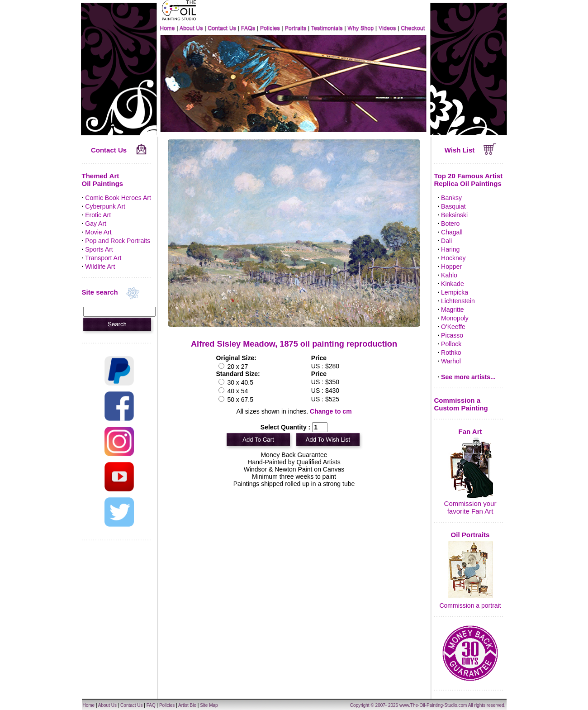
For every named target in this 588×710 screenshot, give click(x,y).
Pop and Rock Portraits (118, 241)
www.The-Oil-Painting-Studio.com (433, 705)
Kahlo (449, 275)
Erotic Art (98, 215)
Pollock (451, 344)
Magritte (453, 310)
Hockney (453, 258)
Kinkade (453, 284)
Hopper (451, 267)
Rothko (451, 353)
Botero (450, 224)
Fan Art (470, 431)
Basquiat (453, 206)
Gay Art (96, 224)
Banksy (451, 198)
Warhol (451, 361)
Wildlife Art (100, 267)
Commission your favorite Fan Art (470, 507)
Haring (450, 249)
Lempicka (455, 292)
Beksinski (454, 215)
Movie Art (98, 232)
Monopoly (455, 318)
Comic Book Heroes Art (118, 198)
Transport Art (103, 258)
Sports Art (99, 249)
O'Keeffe (453, 327)
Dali (446, 241)
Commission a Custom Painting (461, 404)
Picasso (452, 335)
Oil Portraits (470, 535)
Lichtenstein (458, 301)
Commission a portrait (470, 605)
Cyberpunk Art (105, 206)
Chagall (452, 232)
